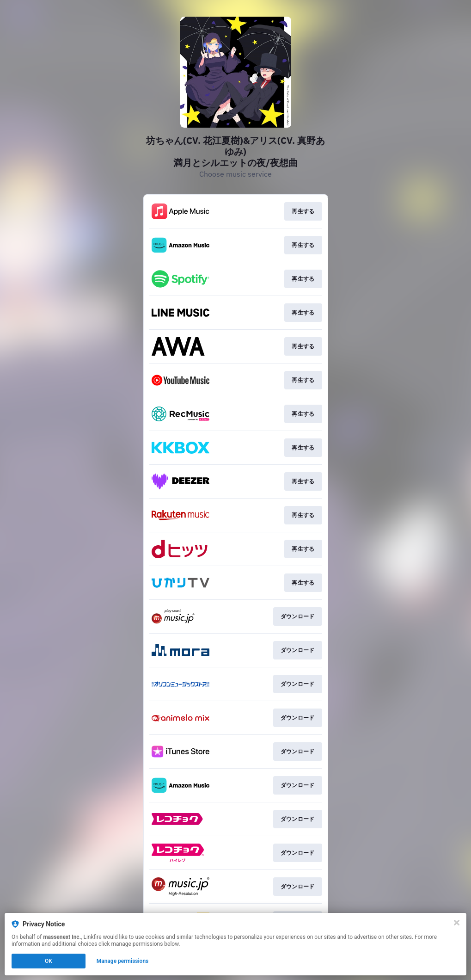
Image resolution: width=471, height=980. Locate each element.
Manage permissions (123, 961)
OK (49, 961)
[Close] (457, 923)
